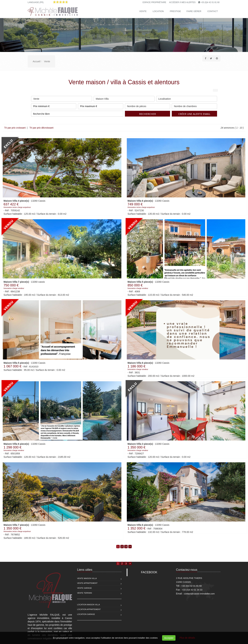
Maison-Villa (124, 98)
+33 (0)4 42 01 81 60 (210, 2)
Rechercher (147, 114)
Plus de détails (187, 638)
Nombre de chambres (194, 105)
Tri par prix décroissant (41, 128)
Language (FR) (36, 2)
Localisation (187, 98)
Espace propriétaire (155, 2)
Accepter (169, 638)
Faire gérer (194, 11)
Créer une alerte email (194, 114)
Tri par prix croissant (15, 128)
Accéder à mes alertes (182, 2)
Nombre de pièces (148, 105)
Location (158, 11)
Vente (143, 11)
